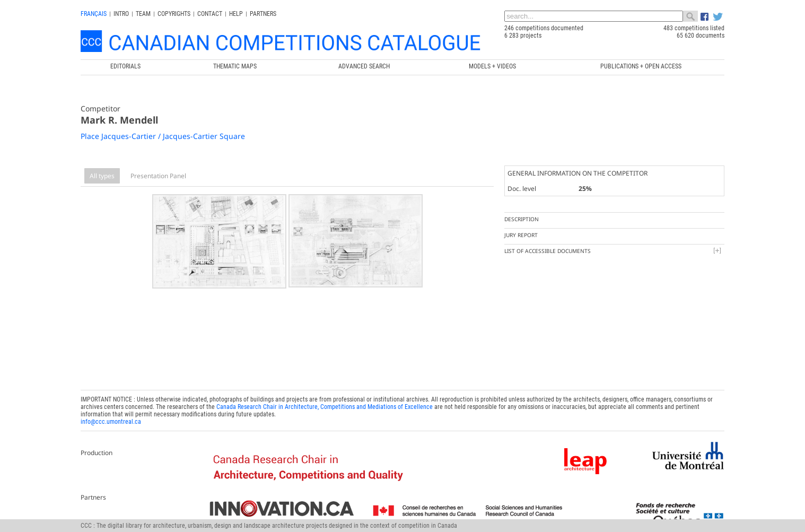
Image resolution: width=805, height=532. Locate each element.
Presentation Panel (158, 176)
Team (143, 14)
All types (102, 176)
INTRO (121, 14)
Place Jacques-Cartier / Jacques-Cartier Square (163, 136)
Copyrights (174, 14)
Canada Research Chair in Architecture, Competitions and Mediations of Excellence (325, 404)
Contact (210, 14)
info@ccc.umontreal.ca (111, 419)
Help (236, 14)
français (94, 14)
